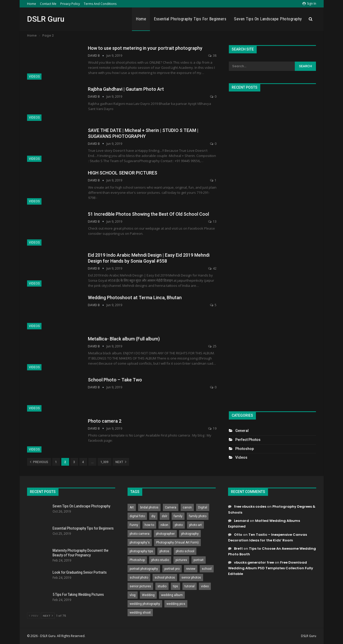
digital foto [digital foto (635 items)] (137, 516)
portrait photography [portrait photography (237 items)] (144, 569)
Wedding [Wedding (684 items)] (148, 595)
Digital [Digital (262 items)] (203, 507)
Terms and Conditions (100, 4)
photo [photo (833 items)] (179, 525)
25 (212, 346)
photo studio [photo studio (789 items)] (160, 560)
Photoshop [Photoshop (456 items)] (137, 560)
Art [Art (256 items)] (132, 507)
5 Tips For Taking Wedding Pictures (78, 595)
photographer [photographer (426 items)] (165, 534)
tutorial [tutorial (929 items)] (190, 586)
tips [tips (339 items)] (175, 586)
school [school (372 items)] (207, 569)
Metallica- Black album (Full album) (124, 339)
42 (212, 268)
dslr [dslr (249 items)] (165, 516)
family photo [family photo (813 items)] (198, 516)
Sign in (309, 3)
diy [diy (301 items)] (153, 516)
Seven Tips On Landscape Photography (268, 19)
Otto (238, 535)
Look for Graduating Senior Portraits (80, 572)
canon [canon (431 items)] (187, 507)
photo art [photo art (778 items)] (195, 525)
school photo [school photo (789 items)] (139, 578)
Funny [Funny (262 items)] (134, 525)
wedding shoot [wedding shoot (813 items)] (140, 613)
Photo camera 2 (105, 421)
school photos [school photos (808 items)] (165, 578)
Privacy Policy (70, 4)
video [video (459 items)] (205, 586)
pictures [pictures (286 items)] (181, 560)
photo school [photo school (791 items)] (185, 551)
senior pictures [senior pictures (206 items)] (140, 586)
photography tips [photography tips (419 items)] (141, 551)
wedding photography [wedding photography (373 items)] (145, 604)
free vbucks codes (250, 507)
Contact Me (48, 4)
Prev (34, 616)
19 (212, 428)
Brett (238, 549)
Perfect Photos (248, 440)
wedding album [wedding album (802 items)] (172, 595)
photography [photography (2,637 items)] (190, 534)
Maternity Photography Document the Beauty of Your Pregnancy (81, 553)
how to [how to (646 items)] (149, 525)
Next (121, 462)
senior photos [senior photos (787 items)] (191, 578)
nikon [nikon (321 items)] (164, 525)
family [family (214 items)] (178, 516)
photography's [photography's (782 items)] (140, 542)
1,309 (104, 462)
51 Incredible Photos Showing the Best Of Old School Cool (148, 214)
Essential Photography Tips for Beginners (190, 19)
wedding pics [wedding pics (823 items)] (176, 604)
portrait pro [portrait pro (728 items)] (172, 569)
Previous (39, 462)
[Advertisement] (272, 249)
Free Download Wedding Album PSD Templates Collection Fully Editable (271, 568)
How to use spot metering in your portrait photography (145, 48)
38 (212, 56)
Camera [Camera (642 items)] (171, 507)
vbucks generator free (254, 562)
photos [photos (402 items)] (164, 551)
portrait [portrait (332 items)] (199, 560)
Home (32, 4)
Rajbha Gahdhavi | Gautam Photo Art (126, 89)
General (242, 431)
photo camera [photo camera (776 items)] (140, 534)
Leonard (241, 521)
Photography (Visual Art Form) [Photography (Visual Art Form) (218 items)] (177, 542)
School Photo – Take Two (115, 380)
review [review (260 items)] (191, 569)
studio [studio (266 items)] (162, 586)
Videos (34, 77)
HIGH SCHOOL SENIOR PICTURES (123, 173)
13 (212, 221)
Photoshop (245, 449)
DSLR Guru (46, 19)
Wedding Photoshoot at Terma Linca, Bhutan (135, 298)
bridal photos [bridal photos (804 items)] (149, 507)
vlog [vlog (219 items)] (133, 595)
